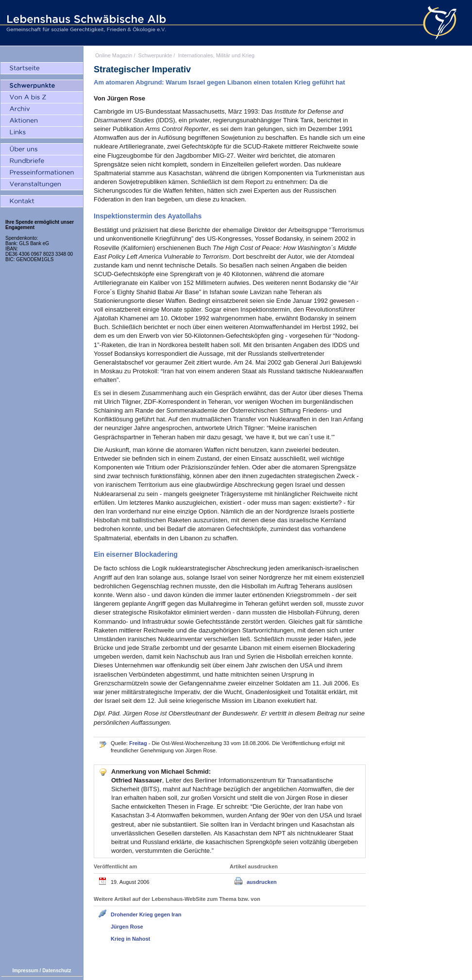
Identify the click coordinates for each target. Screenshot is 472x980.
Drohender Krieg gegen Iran (146, 914)
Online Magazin (114, 55)
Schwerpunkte (155, 55)
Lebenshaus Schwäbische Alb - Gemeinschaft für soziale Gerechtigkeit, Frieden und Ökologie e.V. (85, 23)
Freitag (139, 743)
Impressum (25, 971)
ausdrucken (262, 882)
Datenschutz (57, 971)
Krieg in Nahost (130, 939)
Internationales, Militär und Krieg (216, 55)
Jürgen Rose (127, 927)
